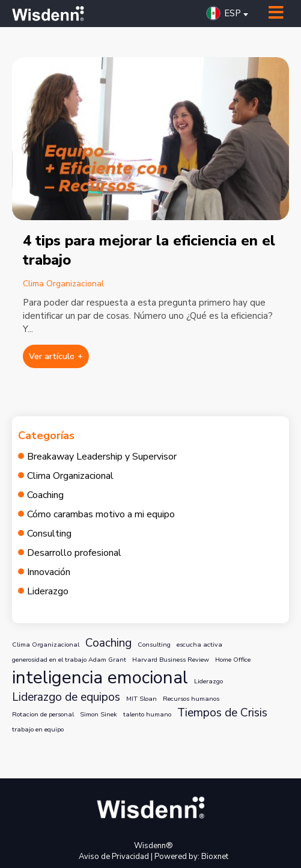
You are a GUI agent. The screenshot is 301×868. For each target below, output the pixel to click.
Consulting (49, 534)
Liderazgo (48, 591)
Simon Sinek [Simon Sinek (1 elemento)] (99, 714)
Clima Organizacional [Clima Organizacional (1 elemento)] (46, 645)
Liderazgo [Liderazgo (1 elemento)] (208, 681)
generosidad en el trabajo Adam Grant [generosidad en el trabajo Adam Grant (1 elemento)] (69, 660)
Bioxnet (215, 857)
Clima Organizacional (63, 284)
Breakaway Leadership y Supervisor (102, 457)
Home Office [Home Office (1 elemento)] (233, 660)
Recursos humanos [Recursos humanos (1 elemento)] (191, 699)
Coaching (45, 495)
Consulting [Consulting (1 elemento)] (154, 645)
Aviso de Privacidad (114, 857)
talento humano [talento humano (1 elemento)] (147, 714)
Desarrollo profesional (74, 553)
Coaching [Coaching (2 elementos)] (108, 643)
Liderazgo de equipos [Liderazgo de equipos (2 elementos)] (66, 697)
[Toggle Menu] (276, 13)
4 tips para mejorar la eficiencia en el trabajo (149, 250)
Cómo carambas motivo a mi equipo (101, 514)
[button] (230, 13)
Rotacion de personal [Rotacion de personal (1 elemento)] (43, 714)
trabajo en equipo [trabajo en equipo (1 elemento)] (38, 729)
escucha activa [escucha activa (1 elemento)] (199, 645)
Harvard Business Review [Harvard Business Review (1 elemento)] (171, 660)
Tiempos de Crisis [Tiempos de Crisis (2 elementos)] (222, 713)
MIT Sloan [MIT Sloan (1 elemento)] (141, 699)
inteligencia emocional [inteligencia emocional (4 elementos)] (100, 677)
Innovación (49, 572)
